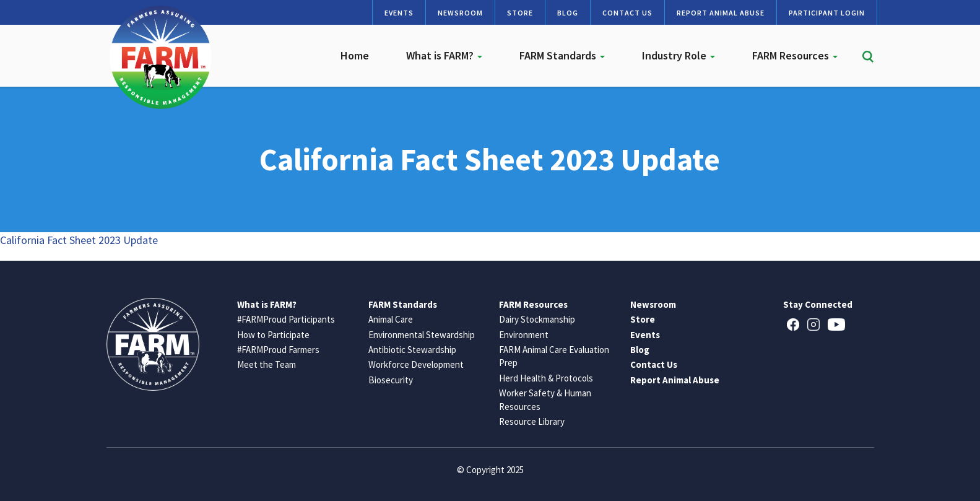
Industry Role (679, 55)
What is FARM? (444, 55)
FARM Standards (562, 55)
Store (520, 13)
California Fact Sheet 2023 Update (79, 240)
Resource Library (532, 421)
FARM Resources (795, 55)
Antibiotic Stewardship (412, 350)
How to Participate (273, 335)
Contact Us (627, 13)
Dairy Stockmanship (537, 319)
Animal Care (391, 319)
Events (399, 13)
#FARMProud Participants (286, 319)
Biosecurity (391, 380)
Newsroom (460, 13)
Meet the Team (267, 364)
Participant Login (827, 13)
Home (355, 55)
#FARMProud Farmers (278, 350)
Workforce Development (416, 364)
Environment (524, 335)
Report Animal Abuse (721, 13)
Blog (568, 13)
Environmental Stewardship (422, 335)
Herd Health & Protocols (546, 378)
